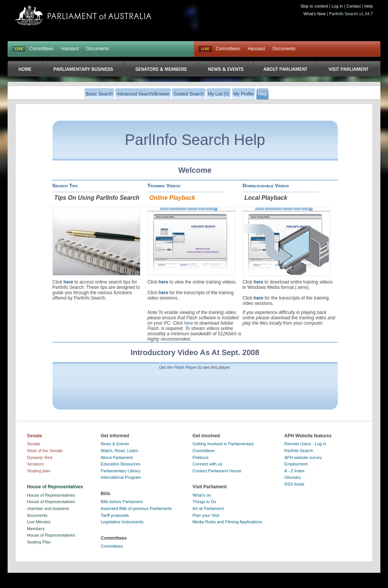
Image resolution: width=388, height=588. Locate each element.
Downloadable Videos (266, 186)
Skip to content (314, 6)
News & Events (115, 444)
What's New (315, 14)
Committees (41, 49)
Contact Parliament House (217, 471)
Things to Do (204, 502)
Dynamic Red (40, 457)
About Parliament (117, 457)
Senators (35, 464)
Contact (353, 6)
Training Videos (164, 186)
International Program (121, 477)
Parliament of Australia (83, 15)
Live (205, 49)
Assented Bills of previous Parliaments (136, 508)
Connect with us (207, 464)
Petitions (200, 457)
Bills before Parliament (122, 502)
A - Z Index (295, 471)
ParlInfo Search (299, 451)
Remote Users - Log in (305, 444)
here (68, 282)
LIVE (19, 49)
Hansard (70, 49)
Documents (98, 49)
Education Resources (121, 464)
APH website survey (303, 457)
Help (368, 6)
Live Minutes (39, 522)
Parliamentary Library (121, 471)
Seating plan (39, 471)
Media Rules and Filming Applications (227, 522)
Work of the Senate (45, 451)
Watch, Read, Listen (120, 451)
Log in (337, 6)
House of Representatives (51, 495)
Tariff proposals (115, 515)
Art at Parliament (208, 508)
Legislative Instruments (122, 522)
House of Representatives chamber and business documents (51, 508)
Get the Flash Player (178, 367)
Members (36, 529)
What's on (202, 495)
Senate (34, 444)
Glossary (293, 477)
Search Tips (65, 186)
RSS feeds (295, 484)
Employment (296, 464)
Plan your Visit (206, 515)
